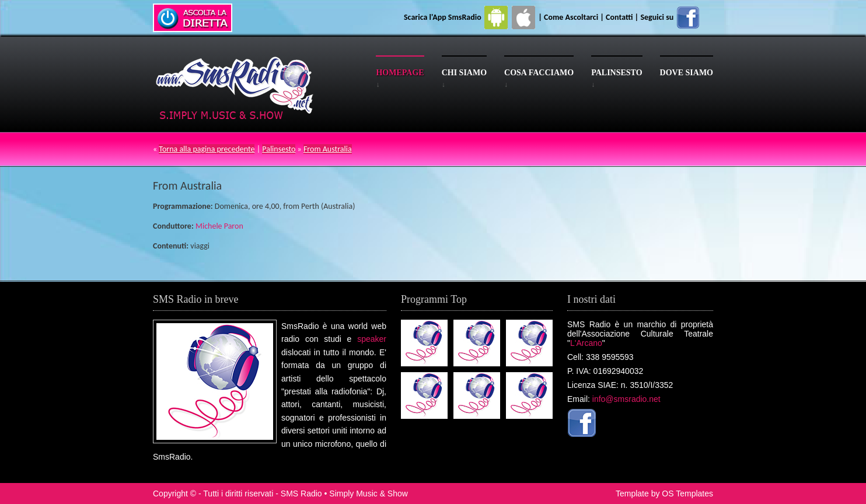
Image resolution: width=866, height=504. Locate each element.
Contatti (619, 17)
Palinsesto (617, 73)
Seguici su (671, 17)
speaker (372, 339)
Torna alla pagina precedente (207, 149)
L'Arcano (586, 343)
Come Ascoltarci (572, 17)
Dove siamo (687, 73)
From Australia (328, 149)
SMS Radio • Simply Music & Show (344, 494)
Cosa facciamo (539, 73)
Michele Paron (219, 226)
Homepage (400, 73)
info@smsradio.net (626, 399)
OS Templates (687, 494)
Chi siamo (464, 73)
